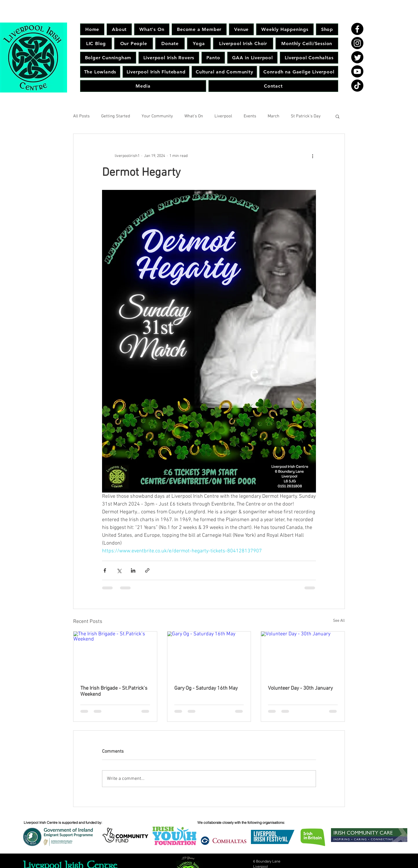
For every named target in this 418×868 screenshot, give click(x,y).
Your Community (157, 116)
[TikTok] (357, 86)
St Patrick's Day (306, 116)
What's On (194, 116)
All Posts (81, 116)
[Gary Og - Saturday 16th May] (209, 655)
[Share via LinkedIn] (133, 570)
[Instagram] (357, 43)
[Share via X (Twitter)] (119, 570)
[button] (337, 116)
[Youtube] (357, 71)
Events (250, 116)
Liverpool (223, 116)
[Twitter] (357, 57)
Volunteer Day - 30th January (300, 688)
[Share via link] (147, 570)
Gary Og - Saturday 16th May (206, 688)
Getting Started (116, 116)
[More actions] (312, 156)
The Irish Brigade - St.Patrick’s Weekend (114, 691)
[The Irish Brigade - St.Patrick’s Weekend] (115, 655)
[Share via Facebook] (105, 570)
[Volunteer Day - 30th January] (303, 655)
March (273, 116)
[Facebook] (357, 29)
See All (339, 621)
